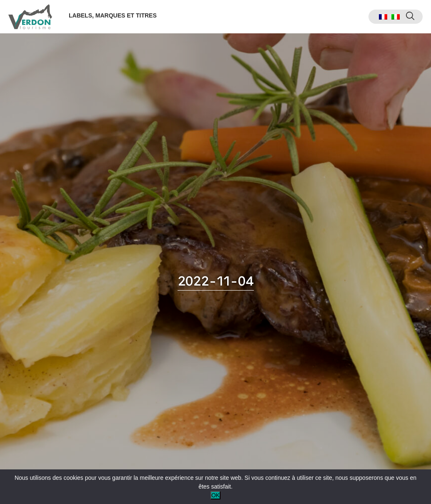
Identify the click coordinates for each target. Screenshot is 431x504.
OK (215, 495)
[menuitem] (383, 17)
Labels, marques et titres (113, 15)
